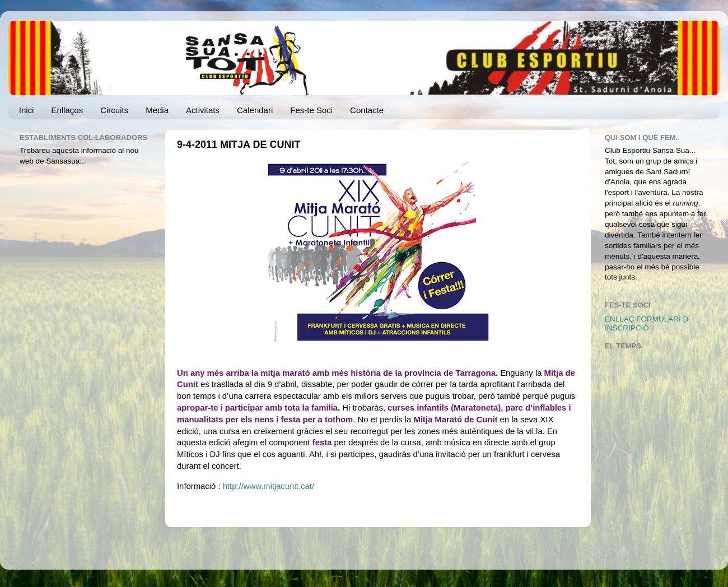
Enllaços (67, 110)
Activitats (203, 110)
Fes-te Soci (311, 110)
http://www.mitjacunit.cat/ (269, 486)
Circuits (114, 110)
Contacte (367, 110)
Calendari (255, 110)
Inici (27, 110)
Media (157, 110)
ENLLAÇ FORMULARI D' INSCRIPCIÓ (647, 323)
